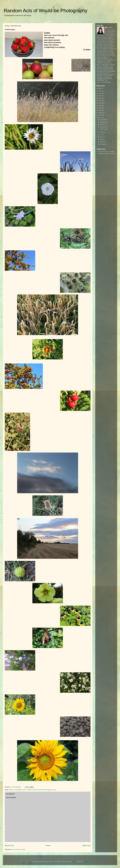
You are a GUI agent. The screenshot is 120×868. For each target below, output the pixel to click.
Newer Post (9, 846)
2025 (100, 91)
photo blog (41, 790)
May (101, 139)
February (103, 144)
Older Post (86, 846)
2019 (100, 105)
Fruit (24, 790)
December (103, 120)
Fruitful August (104, 129)
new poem (35, 790)
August (11, 790)
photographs (48, 790)
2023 (100, 96)
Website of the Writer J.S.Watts (107, 154)
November (103, 122)
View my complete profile (104, 82)
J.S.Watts (29, 790)
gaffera (74, 862)
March (102, 142)
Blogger (86, 862)
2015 (100, 115)
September (103, 127)
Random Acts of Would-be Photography (46, 11)
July (101, 134)
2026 (100, 88)
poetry (54, 790)
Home (48, 846)
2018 (100, 108)
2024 (100, 93)
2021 (100, 101)
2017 (100, 110)
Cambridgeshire (18, 790)
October (102, 124)
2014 (100, 117)
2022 (100, 98)
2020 (100, 103)
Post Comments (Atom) (19, 849)
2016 (100, 113)
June (102, 137)
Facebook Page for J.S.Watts (106, 151)
